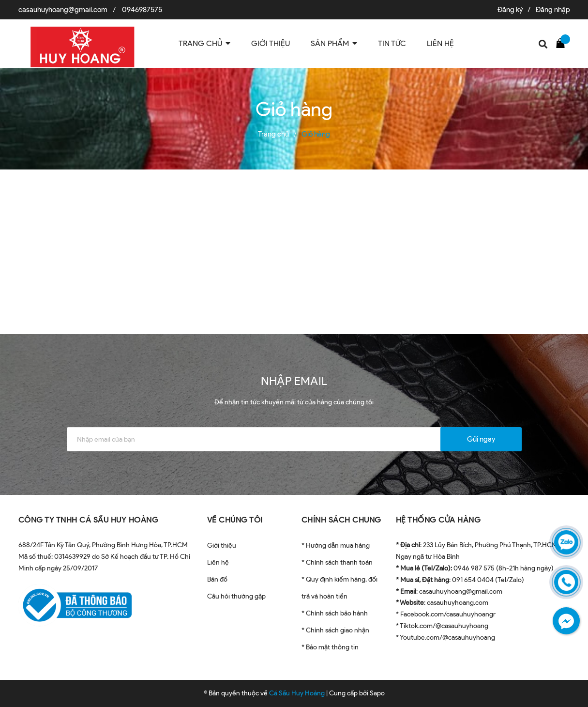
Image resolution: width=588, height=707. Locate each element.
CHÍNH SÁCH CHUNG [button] (341, 520)
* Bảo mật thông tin (330, 647)
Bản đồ (217, 579)
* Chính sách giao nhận (335, 630)
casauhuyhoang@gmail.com (63, 10)
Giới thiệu (222, 546)
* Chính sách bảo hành (335, 613)
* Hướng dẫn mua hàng (336, 546)
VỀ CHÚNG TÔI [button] (235, 520)
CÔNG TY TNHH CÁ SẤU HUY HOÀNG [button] (89, 520)
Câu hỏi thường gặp (236, 596)
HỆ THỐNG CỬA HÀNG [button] (438, 520)
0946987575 (142, 10)
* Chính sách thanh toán (337, 562)
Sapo (377, 693)
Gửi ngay (481, 439)
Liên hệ (218, 562)
